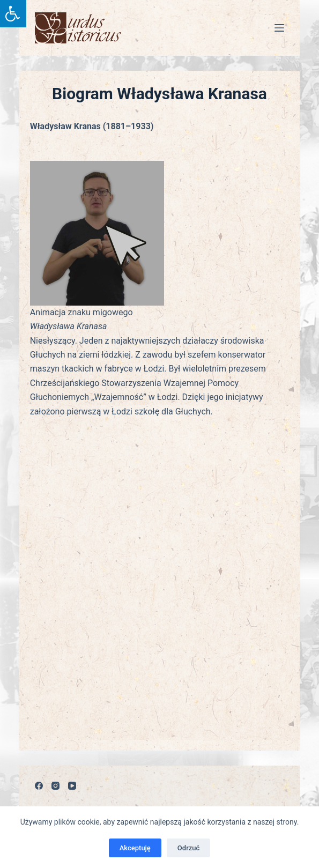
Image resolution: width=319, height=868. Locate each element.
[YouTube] (72, 786)
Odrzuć (188, 848)
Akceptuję (135, 848)
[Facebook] (39, 786)
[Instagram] (55, 786)
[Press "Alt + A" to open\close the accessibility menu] (13, 14)
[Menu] (279, 28)
